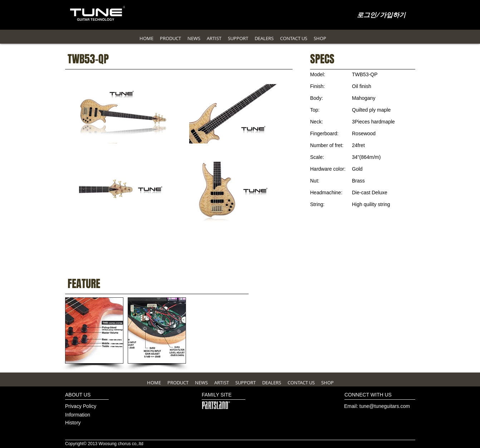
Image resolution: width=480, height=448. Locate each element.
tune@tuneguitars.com (385, 406)
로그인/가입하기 (381, 15)
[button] (94, 330)
